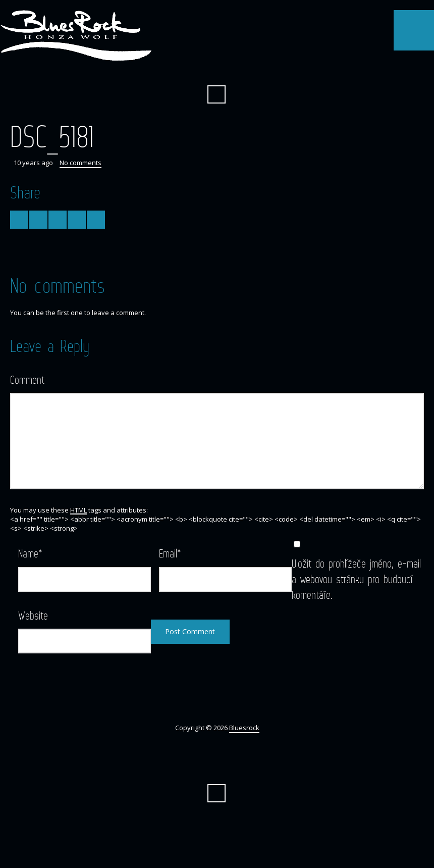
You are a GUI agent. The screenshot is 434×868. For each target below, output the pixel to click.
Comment (27, 379)
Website (33, 615)
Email (170, 553)
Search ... (216, 94)
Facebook (216, 70)
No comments (80, 163)
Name (30, 553)
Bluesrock (244, 728)
